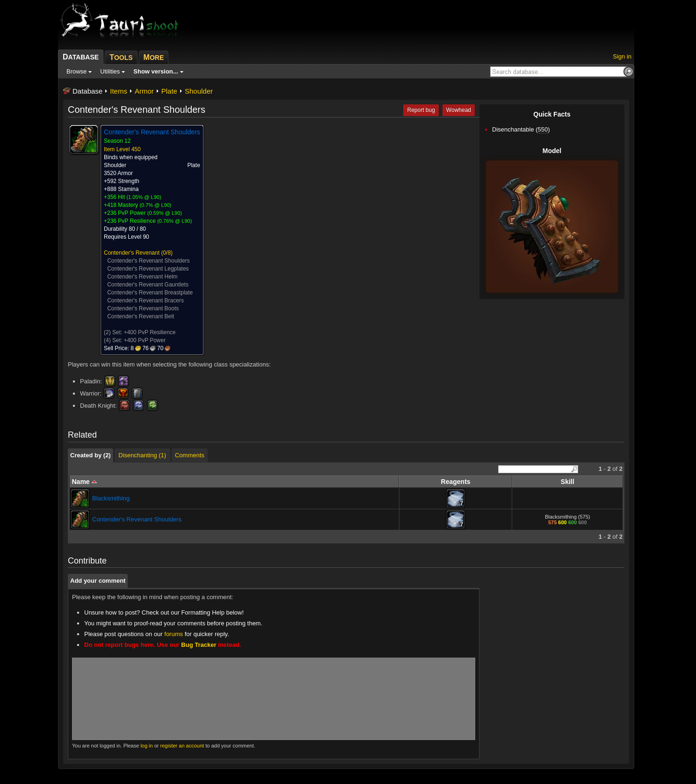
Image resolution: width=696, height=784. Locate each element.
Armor (144, 91)
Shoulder (199, 91)
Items (119, 91)
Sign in (622, 56)
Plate (169, 91)
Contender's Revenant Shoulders (148, 261)
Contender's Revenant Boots (143, 308)
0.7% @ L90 (156, 205)
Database (87, 91)
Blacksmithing (111, 498)
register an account (182, 746)
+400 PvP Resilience (150, 332)
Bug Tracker (199, 645)
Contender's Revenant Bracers (145, 300)
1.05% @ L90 (144, 197)
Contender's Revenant (132, 253)
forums (174, 634)
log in (146, 746)
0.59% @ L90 (165, 213)
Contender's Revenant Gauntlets (148, 285)
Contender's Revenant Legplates (148, 269)
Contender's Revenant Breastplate (150, 293)
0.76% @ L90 (175, 221)
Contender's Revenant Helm (142, 277)
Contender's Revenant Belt (141, 316)
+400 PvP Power (145, 340)
